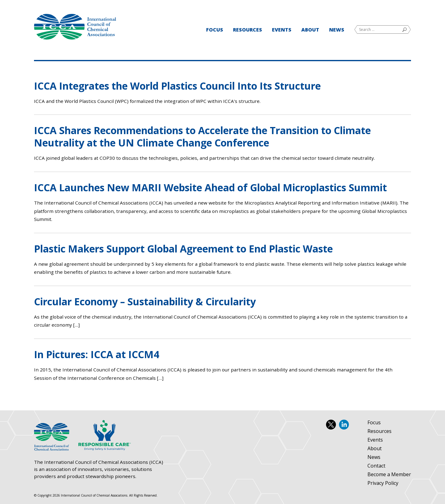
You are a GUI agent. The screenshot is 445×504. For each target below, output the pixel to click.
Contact (376, 466)
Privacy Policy (383, 483)
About (310, 30)
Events (282, 30)
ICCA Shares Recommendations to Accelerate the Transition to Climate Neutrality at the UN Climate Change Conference (202, 136)
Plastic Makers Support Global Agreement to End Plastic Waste (183, 249)
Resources (248, 30)
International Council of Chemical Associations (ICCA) (75, 27)
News (337, 30)
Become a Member (389, 475)
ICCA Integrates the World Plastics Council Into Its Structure (177, 86)
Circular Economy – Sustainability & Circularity (145, 301)
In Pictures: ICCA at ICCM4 (97, 354)
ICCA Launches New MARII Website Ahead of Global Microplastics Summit (210, 187)
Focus (215, 30)
